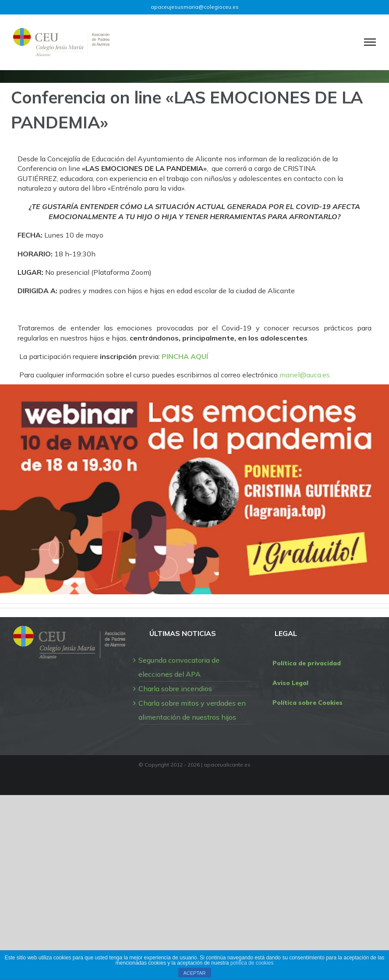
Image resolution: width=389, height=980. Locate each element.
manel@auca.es (305, 375)
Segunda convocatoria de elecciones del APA (179, 667)
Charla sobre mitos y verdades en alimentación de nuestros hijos (192, 710)
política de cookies (252, 963)
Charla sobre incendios (175, 689)
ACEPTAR (194, 973)
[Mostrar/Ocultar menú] (370, 42)
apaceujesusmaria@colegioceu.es (195, 7)
